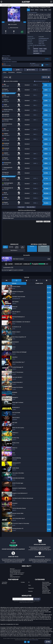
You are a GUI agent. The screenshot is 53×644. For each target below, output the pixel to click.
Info (28, 10)
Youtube (23, 582)
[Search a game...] (26, 5)
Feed (50, 10)
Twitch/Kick (5, 582)
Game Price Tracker (47, 584)
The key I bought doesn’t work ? (17, 573)
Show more (21, 207)
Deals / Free (45, 588)
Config (41, 10)
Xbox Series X (39, 45)
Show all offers (31, 207)
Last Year (11, 247)
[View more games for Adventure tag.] (36, 49)
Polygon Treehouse (43, 40)
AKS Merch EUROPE (46, 593)
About (32, 10)
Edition (37, 10)
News (46, 10)
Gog (43, 44)
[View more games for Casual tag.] (41, 49)
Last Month (22, 247)
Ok (25, 642)
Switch (44, 45)
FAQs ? (11, 575)
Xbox (30, 585)
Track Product (14, 250)
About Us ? (12, 569)
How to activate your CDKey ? (17, 574)
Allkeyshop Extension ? (15, 577)
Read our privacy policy (33, 640)
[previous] (3, 22)
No (28, 642)
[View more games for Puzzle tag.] (45, 49)
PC (29, 582)
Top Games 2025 (46, 590)
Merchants (4, 584)
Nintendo (30, 591)
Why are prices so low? (15, 571)
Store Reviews (45, 589)
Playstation (31, 588)
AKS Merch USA (46, 592)
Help (48, 642)
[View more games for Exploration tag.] (36, 52)
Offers (5, 72)
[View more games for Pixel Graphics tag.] (36, 54)
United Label (41, 42)
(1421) (39, 264)
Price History (11, 72)
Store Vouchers (46, 582)
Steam (40, 44)
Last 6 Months (17, 247)
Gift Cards (45, 586)
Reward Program (46, 585)
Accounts (19, 72)
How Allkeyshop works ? (15, 570)
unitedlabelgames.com (44, 38)
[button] (37, 65)
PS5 (35, 45)
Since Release (5, 247)
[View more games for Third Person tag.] (42, 52)
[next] (25, 22)
